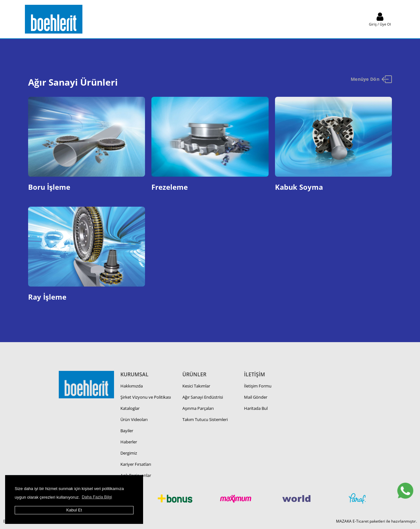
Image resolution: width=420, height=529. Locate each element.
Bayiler (127, 431)
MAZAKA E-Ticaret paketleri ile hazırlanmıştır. (376, 521)
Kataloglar (130, 408)
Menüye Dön (371, 79)
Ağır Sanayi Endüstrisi (203, 397)
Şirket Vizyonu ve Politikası (146, 397)
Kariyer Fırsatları (136, 464)
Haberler (129, 442)
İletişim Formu (258, 386)
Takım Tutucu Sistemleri (205, 419)
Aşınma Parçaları (198, 408)
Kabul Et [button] (74, 510)
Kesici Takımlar (196, 386)
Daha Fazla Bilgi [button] (97, 497)
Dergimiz (129, 453)
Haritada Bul (256, 408)
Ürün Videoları (134, 419)
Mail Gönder (256, 397)
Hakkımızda (132, 386)
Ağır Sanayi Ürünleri (73, 82)
